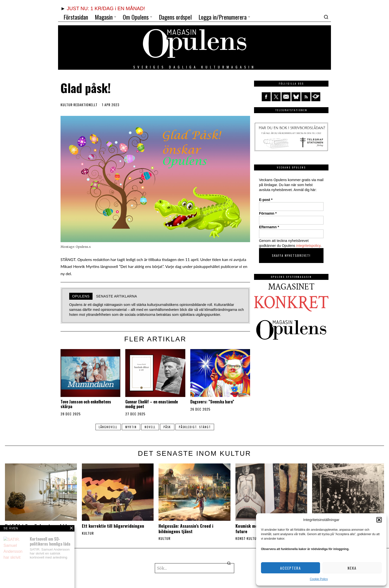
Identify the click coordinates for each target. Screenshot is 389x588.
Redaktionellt (85, 105)
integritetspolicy (308, 246)
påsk (168, 427)
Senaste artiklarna (116, 296)
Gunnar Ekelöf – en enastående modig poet (152, 404)
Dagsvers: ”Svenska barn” (212, 402)
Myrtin (130, 427)
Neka (352, 568)
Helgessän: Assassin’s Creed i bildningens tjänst (186, 528)
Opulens (81, 296)
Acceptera (291, 568)
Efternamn (269, 227)
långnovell (107, 427)
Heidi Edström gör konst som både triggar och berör (37, 528)
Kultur (66, 105)
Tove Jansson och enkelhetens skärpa (86, 404)
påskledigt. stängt (196, 427)
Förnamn (268, 213)
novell (150, 427)
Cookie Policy (319, 579)
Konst (241, 538)
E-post (266, 200)
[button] (379, 520)
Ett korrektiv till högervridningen (113, 526)
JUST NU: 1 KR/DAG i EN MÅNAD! (106, 8)
